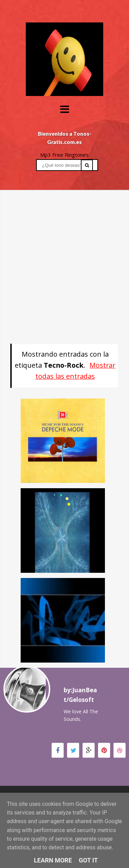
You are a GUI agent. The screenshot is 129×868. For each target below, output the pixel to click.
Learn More (53, 860)
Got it (88, 860)
